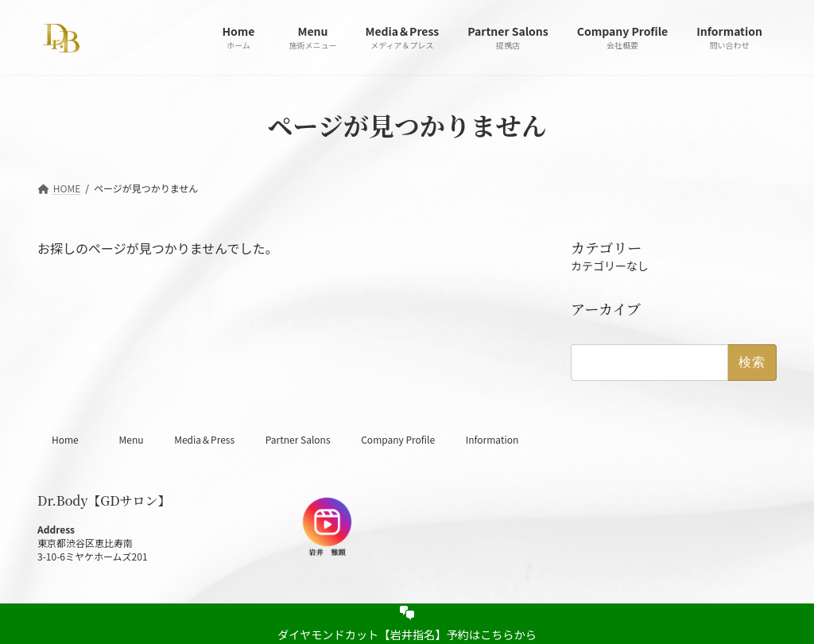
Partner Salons (298, 439)
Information (492, 439)
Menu (131, 439)
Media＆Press (204, 439)
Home (70, 439)
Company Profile (398, 439)
